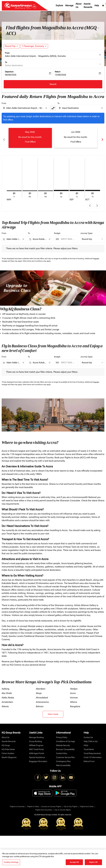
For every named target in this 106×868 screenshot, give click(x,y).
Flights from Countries (44, 807)
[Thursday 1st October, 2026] (93, 187)
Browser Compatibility (65, 746)
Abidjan (74, 686)
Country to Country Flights (51, 803)
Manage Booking (36, 734)
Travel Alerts (89, 746)
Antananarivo (42, 699)
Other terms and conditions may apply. (37, 258)
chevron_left (90, 203)
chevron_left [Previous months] (4, 138)
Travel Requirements (92, 750)
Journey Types (86, 230)
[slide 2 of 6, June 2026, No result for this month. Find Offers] (76, 138)
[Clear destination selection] (102, 108)
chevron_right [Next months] (102, 138)
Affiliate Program (36, 742)
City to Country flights (63, 807)
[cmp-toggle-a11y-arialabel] (53, 108)
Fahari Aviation (8, 750)
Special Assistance (37, 754)
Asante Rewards (88, 5)
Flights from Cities (87, 803)
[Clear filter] (23, 236)
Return (58, 72)
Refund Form (89, 758)
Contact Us (88, 734)
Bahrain (40, 703)
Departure (9, 72)
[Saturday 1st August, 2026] (61, 187)
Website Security (63, 742)
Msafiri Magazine (9, 754)
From (7, 53)
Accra (73, 690)
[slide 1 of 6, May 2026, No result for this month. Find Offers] (30, 138)
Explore (59, 5)
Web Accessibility (63, 762)
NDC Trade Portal (36, 746)
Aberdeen (41, 686)
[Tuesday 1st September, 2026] (77, 187)
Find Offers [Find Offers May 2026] (30, 142)
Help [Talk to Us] (91, 738)
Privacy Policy (62, 734)
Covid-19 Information (93, 754)
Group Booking (36, 738)
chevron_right (97, 203)
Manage (69, 5)
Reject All (93, 862)
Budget (57, 230)
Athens (74, 699)
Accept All (74, 862)
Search (53, 84)
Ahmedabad (42, 695)
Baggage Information (38, 758)
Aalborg (5, 686)
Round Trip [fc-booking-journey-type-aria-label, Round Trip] (10, 46)
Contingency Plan (63, 758)
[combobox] (25, 108)
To (6, 62)
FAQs (86, 742)
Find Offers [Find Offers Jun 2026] (76, 142)
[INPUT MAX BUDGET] (68, 236)
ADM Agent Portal (37, 750)
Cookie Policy (62, 750)
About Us (79, 5)
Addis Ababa (8, 695)
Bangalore (75, 703)
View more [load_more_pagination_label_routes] (53, 711)
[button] (34, 46)
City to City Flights (70, 803)
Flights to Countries (17, 803)
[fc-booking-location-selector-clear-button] (100, 55)
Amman (74, 695)
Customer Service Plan (65, 754)
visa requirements (10, 501)
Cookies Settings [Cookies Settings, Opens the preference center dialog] (11, 862)
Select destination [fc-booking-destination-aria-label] (14, 65)
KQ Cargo (6, 742)
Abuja (39, 690)
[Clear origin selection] (47, 108)
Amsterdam (7, 699)
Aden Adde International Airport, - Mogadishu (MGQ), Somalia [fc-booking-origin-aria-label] (35, 56)
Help (97, 5)
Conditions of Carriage (65, 738)
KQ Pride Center (8, 746)
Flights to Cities (33, 803)
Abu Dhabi (7, 690)
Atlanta (5, 703)
